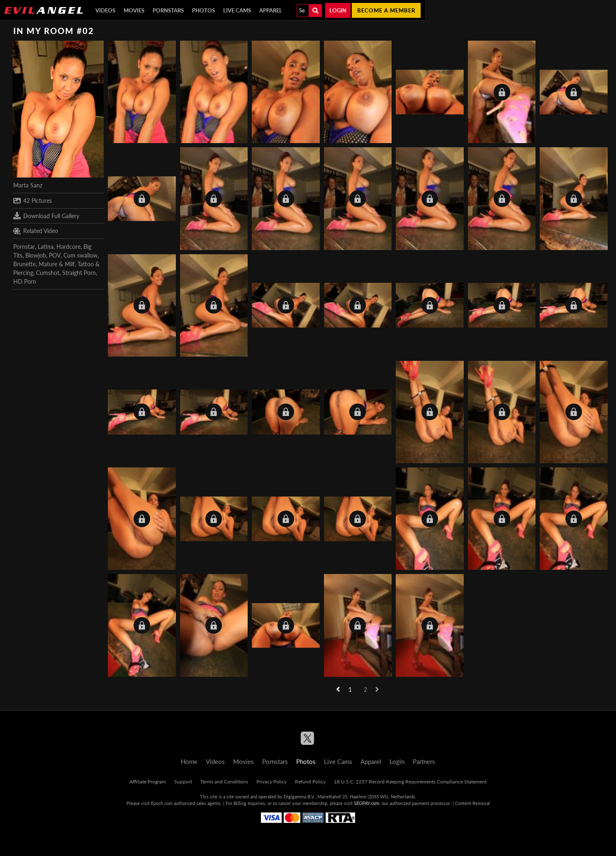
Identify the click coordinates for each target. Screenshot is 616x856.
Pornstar (24, 247)
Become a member (386, 10)
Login (338, 10)
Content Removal (472, 803)
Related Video (36, 231)
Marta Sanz (28, 185)
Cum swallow (80, 255)
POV (55, 255)
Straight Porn (79, 273)
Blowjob (36, 255)
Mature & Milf (57, 264)
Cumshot (48, 273)
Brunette (24, 264)
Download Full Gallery (46, 216)
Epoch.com (162, 803)
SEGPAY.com (366, 803)
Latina (46, 247)
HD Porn (25, 281)
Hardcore (68, 247)
